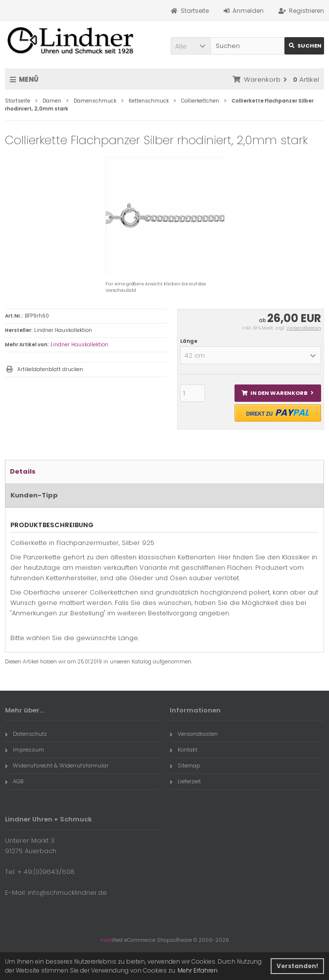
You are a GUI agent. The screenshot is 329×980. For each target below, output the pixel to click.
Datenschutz (26, 734)
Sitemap (185, 765)
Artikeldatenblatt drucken (50, 369)
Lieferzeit (185, 781)
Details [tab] (23, 471)
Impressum (24, 750)
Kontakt (184, 750)
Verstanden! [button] (297, 966)
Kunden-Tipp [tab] (34, 495)
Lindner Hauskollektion (79, 345)
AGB (14, 781)
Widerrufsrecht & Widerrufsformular (57, 765)
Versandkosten (304, 328)
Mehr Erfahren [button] (198, 970)
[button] (190, 46)
